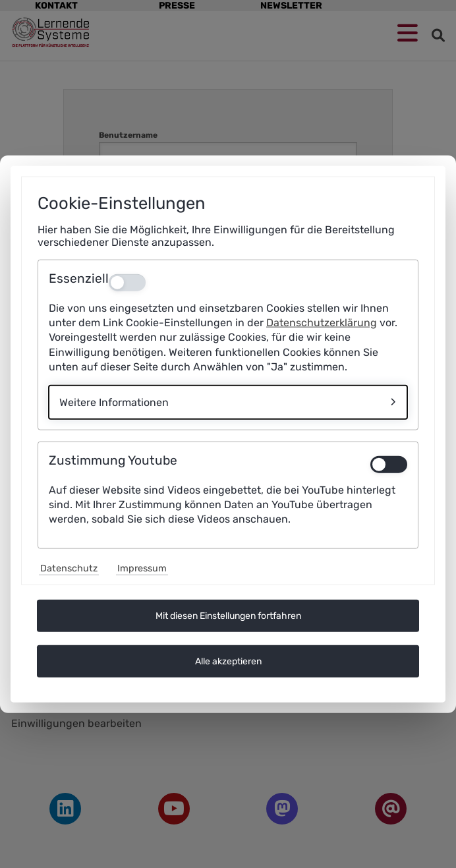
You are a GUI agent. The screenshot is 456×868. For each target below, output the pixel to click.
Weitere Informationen (114, 402)
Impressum (142, 568)
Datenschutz (69, 568)
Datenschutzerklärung (322, 323)
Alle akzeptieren (228, 661)
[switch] (389, 464)
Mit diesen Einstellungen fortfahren (228, 616)
